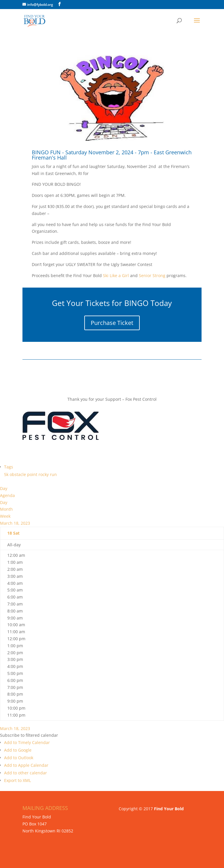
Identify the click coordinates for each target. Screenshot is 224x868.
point (33, 474)
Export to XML (17, 780)
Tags (9, 467)
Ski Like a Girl (115, 275)
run (53, 474)
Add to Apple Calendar (26, 765)
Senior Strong (152, 275)
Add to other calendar (26, 773)
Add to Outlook (19, 758)
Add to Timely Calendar (27, 742)
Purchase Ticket (112, 323)
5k (7, 474)
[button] (29, 735)
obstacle (18, 474)
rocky (44, 474)
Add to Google (18, 750)
